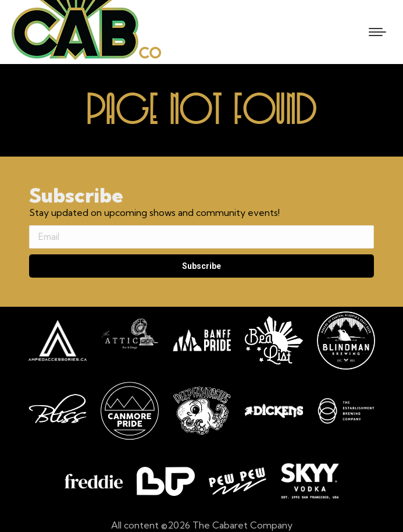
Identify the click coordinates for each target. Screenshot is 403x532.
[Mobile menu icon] (377, 32)
